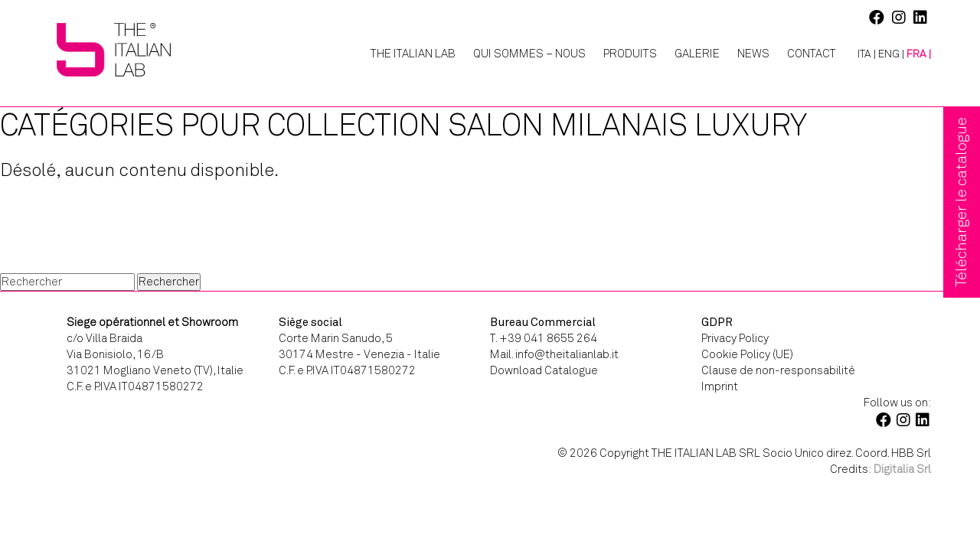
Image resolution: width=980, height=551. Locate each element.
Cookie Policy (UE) (747, 354)
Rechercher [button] (169, 282)
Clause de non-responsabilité (778, 370)
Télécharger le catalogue (961, 202)
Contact (812, 54)
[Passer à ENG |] (891, 54)
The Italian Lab (413, 54)
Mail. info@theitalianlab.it (554, 354)
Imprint (720, 386)
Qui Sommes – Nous (529, 54)
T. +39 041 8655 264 (544, 338)
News (753, 54)
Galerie (697, 54)
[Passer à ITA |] (861, 54)
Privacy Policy (735, 338)
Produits (630, 54)
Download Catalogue (544, 370)
